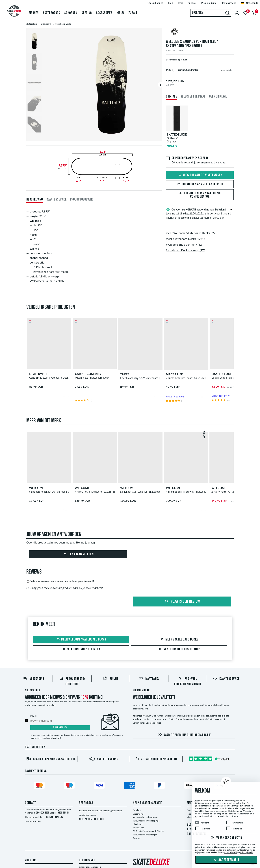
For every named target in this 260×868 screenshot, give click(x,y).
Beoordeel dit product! (177, 60)
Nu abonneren (60, 728)
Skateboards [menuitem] (52, 13)
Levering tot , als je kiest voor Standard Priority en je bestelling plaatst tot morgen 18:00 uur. (200, 213)
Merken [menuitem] (34, 13)
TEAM (190, 829)
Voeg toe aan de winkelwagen (200, 175)
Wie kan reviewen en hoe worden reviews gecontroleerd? (60, 582)
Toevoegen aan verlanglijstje (200, 184)
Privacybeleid (247, 853)
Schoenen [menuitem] (71, 13)
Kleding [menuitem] (87, 13)
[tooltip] (231, 70)
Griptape (171, 97)
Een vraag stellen (78, 554)
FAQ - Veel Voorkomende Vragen (148, 831)
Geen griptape (218, 97)
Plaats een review (182, 602)
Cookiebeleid (231, 853)
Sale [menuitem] (133, 13)
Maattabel (149, 679)
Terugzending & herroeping (146, 817)
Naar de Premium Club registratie (184, 735)
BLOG (190, 825)
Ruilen (110, 679)
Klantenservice (226, 679)
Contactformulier (33, 821)
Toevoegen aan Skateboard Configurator (200, 195)
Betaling (137, 810)
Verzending (34, 679)
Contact (137, 838)
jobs (189, 814)
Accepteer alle (226, 860)
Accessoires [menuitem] (104, 13)
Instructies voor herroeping (146, 821)
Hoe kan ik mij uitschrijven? (50, 738)
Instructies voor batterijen (145, 835)
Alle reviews (138, 828)
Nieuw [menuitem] (120, 13)
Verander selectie (226, 838)
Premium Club (142, 690)
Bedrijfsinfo (87, 860)
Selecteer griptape (193, 97)
